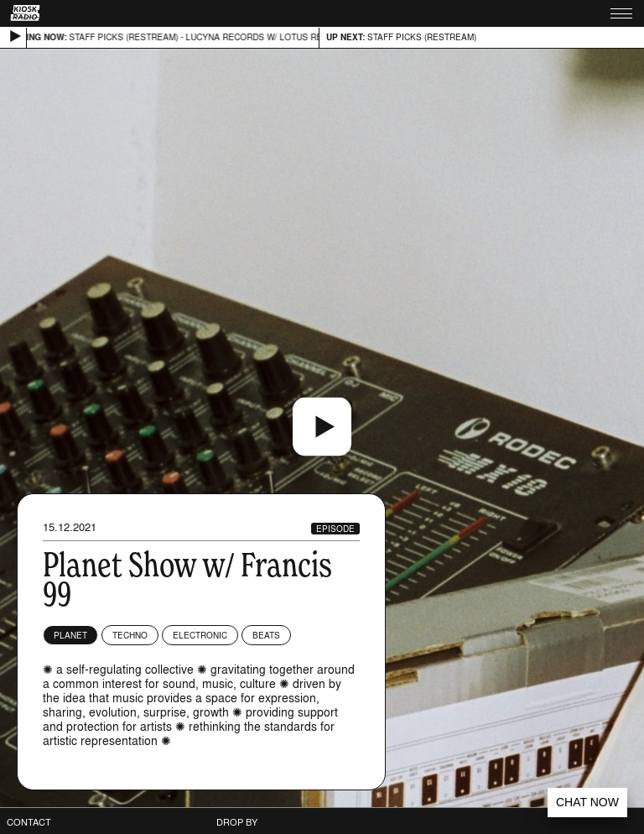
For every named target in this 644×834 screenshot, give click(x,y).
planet (70, 635)
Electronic (200, 635)
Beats (266, 635)
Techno (130, 635)
